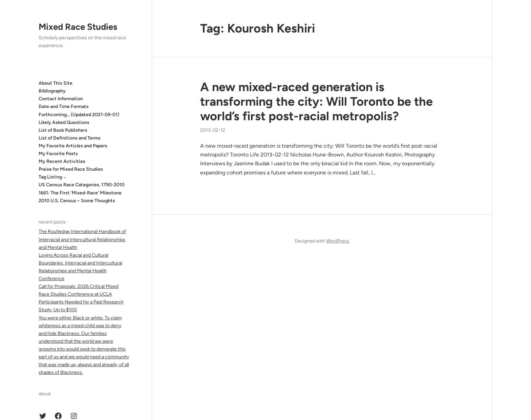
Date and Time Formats (64, 107)
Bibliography (52, 91)
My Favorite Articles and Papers (73, 146)
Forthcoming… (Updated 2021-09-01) (79, 115)
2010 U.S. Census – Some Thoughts (77, 201)
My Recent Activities (62, 161)
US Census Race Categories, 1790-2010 (82, 185)
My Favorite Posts (58, 154)
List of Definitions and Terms (70, 138)
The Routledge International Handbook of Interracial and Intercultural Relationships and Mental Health (82, 239)
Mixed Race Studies (78, 27)
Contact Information (61, 99)
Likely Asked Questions (64, 122)
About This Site (56, 83)
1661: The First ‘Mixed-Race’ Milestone (80, 193)
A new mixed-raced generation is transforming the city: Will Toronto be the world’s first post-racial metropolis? (316, 101)
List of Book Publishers (63, 130)
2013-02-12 (213, 130)
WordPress (338, 241)
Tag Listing (50, 177)
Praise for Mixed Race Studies (71, 169)
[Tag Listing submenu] (65, 177)
